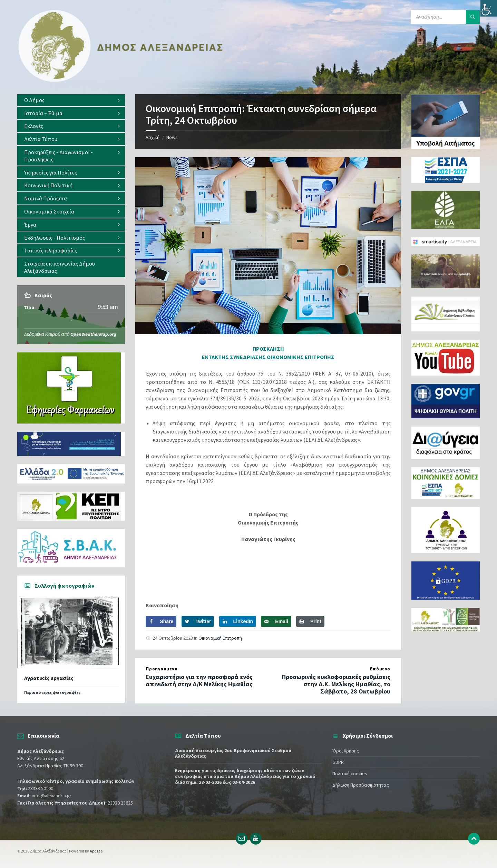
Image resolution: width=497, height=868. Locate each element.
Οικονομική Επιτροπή (220, 638)
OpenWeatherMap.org (93, 334)
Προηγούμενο (162, 669)
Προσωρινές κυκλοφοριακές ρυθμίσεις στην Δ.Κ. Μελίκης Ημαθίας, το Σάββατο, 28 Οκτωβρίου (336, 684)
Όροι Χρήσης (346, 751)
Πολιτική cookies (350, 774)
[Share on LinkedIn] (238, 621)
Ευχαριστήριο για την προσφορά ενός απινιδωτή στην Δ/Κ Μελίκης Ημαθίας (199, 680)
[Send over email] (276, 621)
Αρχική (153, 137)
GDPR (338, 762)
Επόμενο (380, 669)
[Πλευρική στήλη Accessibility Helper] (489, 8)
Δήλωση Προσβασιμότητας (361, 785)
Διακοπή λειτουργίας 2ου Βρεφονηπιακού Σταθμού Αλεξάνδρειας (233, 753)
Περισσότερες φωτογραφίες (52, 692)
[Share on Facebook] (161, 621)
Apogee (96, 851)
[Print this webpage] (310, 621)
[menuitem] (71, 100)
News (172, 137)
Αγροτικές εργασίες (49, 678)
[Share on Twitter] (198, 621)
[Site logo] (121, 80)
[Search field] (445, 17)
